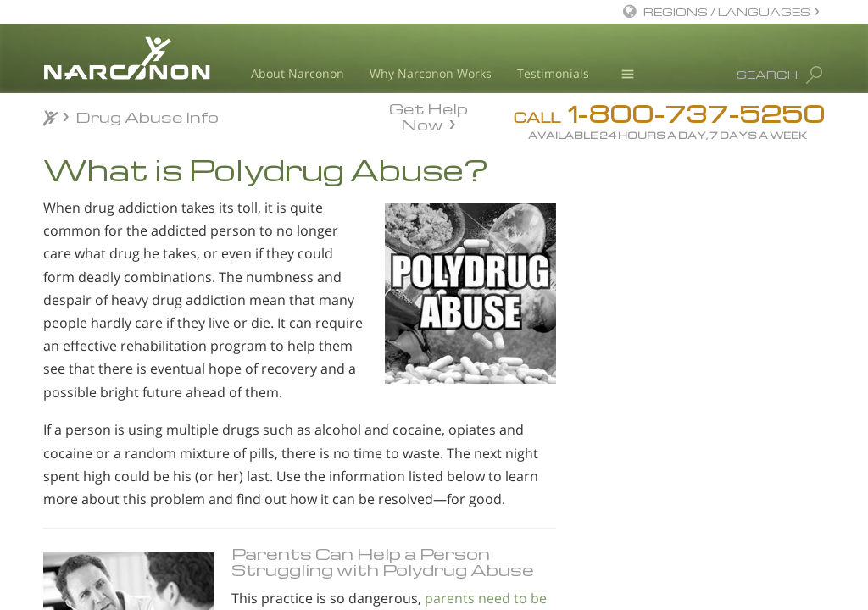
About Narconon (298, 73)
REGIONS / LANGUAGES (727, 11)
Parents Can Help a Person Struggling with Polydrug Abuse (383, 562)
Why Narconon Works (431, 73)
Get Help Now (428, 115)
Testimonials (553, 73)
